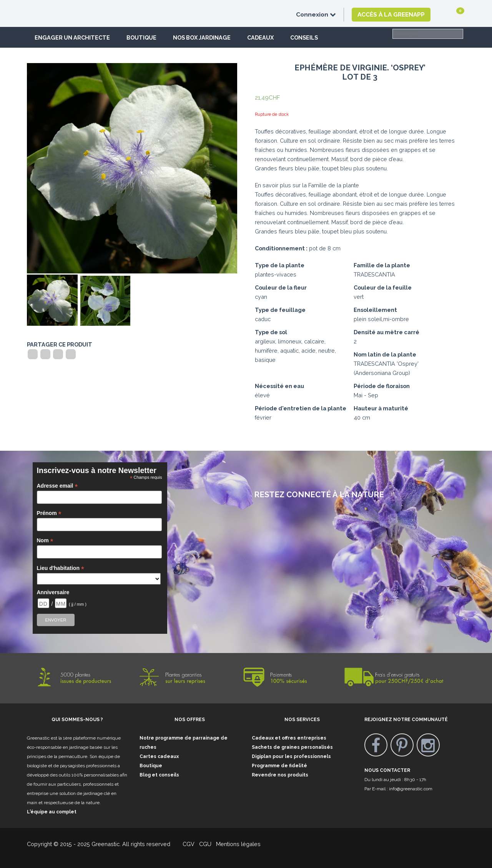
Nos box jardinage (202, 37)
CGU (205, 844)
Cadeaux (260, 37)
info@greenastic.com (411, 789)
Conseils (304, 37)
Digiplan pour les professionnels (291, 756)
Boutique (141, 37)
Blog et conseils (159, 775)
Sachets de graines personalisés (292, 747)
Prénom (49, 513)
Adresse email (57, 486)
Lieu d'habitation (61, 568)
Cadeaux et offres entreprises (289, 738)
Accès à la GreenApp (391, 14)
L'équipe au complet (52, 812)
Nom (45, 541)
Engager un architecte (72, 37)
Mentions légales (238, 844)
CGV (184, 844)
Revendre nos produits (280, 775)
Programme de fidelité (279, 766)
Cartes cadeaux (159, 756)
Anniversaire (53, 592)
